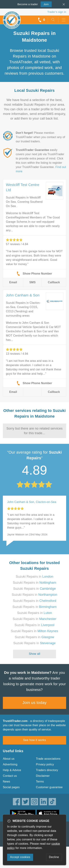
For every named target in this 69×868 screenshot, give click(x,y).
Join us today (35, 703)
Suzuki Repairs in (34, 577)
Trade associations (48, 759)
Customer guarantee (49, 787)
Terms (40, 782)
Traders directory (47, 770)
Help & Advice (12, 770)
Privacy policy (45, 764)
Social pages (11, 787)
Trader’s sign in (57, 12)
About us (9, 759)
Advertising (10, 764)
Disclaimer (43, 776)
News (7, 782)
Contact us (10, 776)
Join (45, 4)
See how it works (34, 740)
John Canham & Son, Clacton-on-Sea (32, 502)
